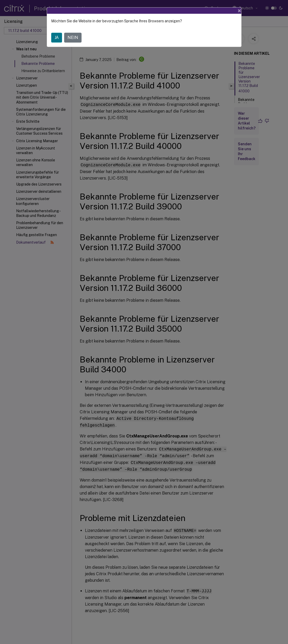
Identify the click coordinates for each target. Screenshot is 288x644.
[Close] (239, 11)
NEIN (73, 37)
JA (57, 37)
